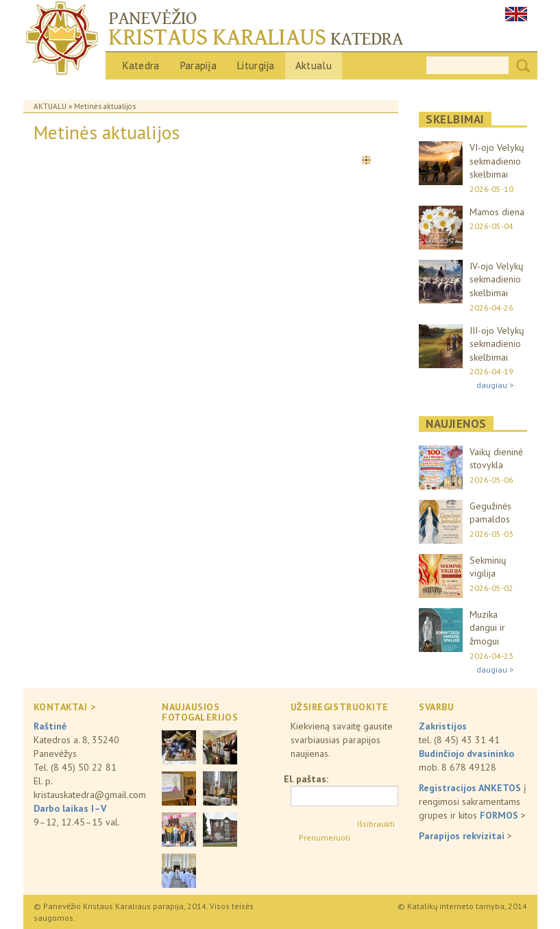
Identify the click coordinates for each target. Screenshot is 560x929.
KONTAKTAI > (65, 707)
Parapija (198, 65)
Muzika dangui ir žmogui (487, 628)
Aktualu (314, 65)
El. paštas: (306, 779)
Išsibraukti (376, 824)
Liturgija (256, 65)
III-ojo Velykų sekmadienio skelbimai (497, 344)
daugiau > (495, 385)
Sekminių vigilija (488, 567)
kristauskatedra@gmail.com (90, 795)
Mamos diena (497, 212)
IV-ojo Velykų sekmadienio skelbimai (497, 279)
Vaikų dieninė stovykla (496, 459)
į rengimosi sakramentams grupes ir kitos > (473, 801)
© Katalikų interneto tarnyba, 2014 (462, 906)
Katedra (141, 65)
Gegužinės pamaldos (490, 513)
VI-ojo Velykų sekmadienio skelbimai (497, 161)
